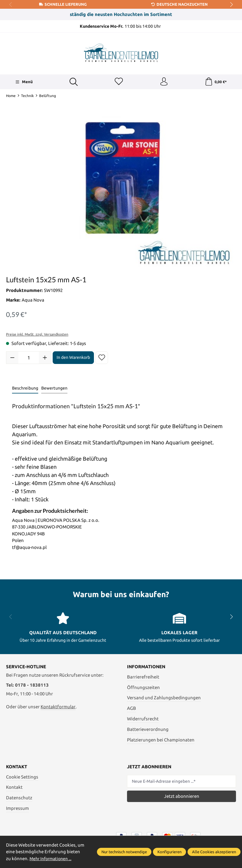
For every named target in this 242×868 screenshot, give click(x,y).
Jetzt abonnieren (182, 797)
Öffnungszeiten (143, 688)
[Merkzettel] (118, 82)
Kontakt (14, 788)
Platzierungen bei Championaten (161, 741)
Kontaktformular (58, 708)
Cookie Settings (22, 777)
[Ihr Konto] (163, 82)
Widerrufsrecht (143, 720)
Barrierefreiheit (143, 678)
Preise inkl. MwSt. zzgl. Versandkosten (37, 335)
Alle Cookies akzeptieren (214, 852)
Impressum (17, 809)
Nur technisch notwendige (124, 852)
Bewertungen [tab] (54, 389)
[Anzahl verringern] (12, 359)
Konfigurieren (169, 852)
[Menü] (24, 82)
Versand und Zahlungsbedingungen (164, 699)
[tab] (25, 389)
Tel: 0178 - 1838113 (27, 686)
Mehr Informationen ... (53, 859)
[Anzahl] (29, 359)
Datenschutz (19, 799)
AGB (132, 709)
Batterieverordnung (148, 730)
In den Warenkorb (73, 358)
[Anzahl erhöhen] (45, 359)
